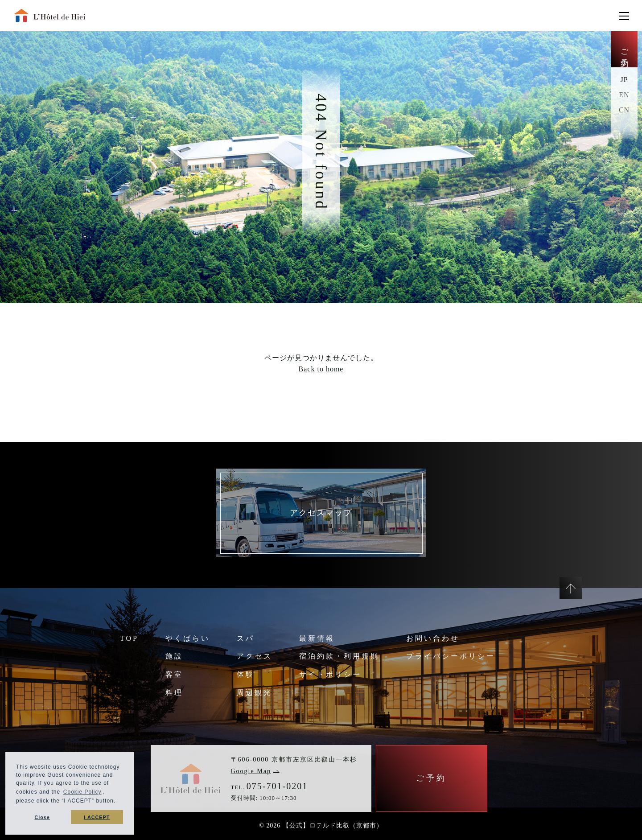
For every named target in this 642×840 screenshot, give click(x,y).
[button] (118, 802)
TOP (129, 638)
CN (624, 110)
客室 (174, 674)
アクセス (255, 656)
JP (624, 80)
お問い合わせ (433, 638)
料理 (174, 693)
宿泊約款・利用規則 (339, 656)
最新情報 (317, 638)
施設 (174, 656)
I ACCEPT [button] (97, 817)
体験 (246, 674)
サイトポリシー (330, 674)
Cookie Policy (82, 792)
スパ (246, 638)
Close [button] (42, 817)
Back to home (321, 369)
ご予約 (624, 49)
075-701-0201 (277, 786)
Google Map (255, 771)
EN (624, 95)
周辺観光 (255, 693)
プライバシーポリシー (451, 656)
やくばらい (188, 638)
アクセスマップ (321, 513)
